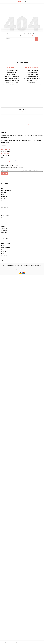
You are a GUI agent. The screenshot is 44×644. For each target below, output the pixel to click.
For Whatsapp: (5, 154)
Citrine (3, 245)
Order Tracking (5, 199)
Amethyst (4, 241)
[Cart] (39, 642)
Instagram (18, 161)
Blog (2, 195)
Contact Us (4, 197)
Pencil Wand (4, 233)
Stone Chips (4, 218)
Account (3, 203)
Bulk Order (4, 188)
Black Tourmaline (6, 243)
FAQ (2, 201)
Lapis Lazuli (4, 252)
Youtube (11, 161)
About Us (4, 186)
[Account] (27, 642)
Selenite (3, 258)
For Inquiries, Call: (6, 149)
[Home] (5, 642)
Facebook (4, 161)
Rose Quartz (4, 256)
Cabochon (4, 222)
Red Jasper (4, 254)
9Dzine (39, 266)
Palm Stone (4, 224)
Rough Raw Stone (6, 216)
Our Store (4, 192)
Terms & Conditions (26, 269)
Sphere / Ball (4, 228)
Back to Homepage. (29, 35)
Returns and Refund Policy (8, 205)
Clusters (3, 220)
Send (5, 174)
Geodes (3, 226)
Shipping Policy (5, 207)
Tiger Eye (4, 260)
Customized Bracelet (6, 190)
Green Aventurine (6, 247)
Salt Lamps (4, 230)
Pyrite (3, 250)
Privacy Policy (17, 269)
